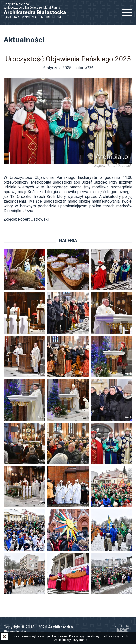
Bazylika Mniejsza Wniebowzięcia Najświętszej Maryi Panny (37, 11)
